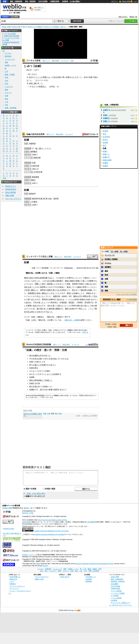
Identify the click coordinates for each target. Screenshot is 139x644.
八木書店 (34, 202)
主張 (35, 387)
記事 (38, 273)
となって (50, 77)
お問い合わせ (65, 577)
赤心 (56, 302)
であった (49, 312)
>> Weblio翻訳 (132, 300)
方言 (6, 105)
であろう (52, 365)
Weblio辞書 (26, 522)
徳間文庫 (37, 158)
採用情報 (89, 581)
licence (46, 566)
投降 (49, 290)
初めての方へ (123, 17)
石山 (96, 296)
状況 (61, 287)
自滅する (45, 365)
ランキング (65, 61)
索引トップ (46, 61)
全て (4, 51)
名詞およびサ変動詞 (35, 27)
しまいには (50, 374)
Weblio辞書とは (15, 577)
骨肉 (36, 380)
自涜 (104, 145)
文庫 (41, 172)
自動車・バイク (11, 65)
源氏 (31, 380)
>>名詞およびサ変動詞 (90, 416)
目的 (37, 278)
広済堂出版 (35, 166)
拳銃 (34, 177)
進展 (51, 390)
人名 (6, 102)
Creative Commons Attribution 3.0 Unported (49, 534)
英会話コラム (11, 186)
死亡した (83, 309)
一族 (47, 284)
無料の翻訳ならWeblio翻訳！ (39, 9)
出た (33, 299)
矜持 (106, 275)
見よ (44, 87)
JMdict (38, 564)
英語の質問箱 (11, 192)
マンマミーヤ (110, 255)
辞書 (5, 1)
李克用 (87, 302)
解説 (58, 273)
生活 (6, 84)
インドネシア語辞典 (118, 593)
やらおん (108, 263)
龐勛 (26, 278)
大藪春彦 (32, 144)
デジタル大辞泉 (33, 61)
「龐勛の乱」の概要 (71, 320)
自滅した (49, 380)
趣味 (6, 90)
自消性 (105, 143)
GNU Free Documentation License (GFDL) (53, 520)
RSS (79, 610)
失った (46, 309)
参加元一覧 (133, 17)
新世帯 (56, 199)
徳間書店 (34, 152)
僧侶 (68, 293)
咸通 (55, 296)
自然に (31, 83)
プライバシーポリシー (17, 586)
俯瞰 (106, 291)
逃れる (89, 284)
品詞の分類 (16, 27)
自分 (31, 77)
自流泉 (105, 131)
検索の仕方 (13, 579)
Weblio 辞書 (126, 1)
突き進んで (55, 359)
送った (48, 356)
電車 (6, 62)
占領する (89, 299)
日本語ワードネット (29, 555)
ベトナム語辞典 (116, 598)
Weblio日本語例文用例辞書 (39, 344)
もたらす (75, 77)
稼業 (37, 177)
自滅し (106, 115)
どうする (51, 293)
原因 (45, 77)
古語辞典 (65, 1)
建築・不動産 (10, 74)
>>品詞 (78, 416)
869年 (65, 296)
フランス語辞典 (116, 591)
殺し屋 (38, 148)
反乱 (31, 278)
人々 (35, 87)
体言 (24, 27)
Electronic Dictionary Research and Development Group (94, 564)
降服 (45, 414)
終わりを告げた (37, 312)
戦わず (75, 290)
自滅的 (32, 390)
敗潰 (60, 414)
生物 (6, 96)
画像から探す (39, 579)
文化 (6, 81)
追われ (29, 302)
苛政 (81, 284)
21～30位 (124, 251)
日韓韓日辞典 (55, 1)
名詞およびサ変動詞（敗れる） (56, 27)
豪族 (72, 281)
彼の (31, 387)
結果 (68, 77)
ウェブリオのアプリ (42, 577)
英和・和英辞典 (30, 1)
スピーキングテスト (13, 199)
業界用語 (8, 56)
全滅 (49, 414)
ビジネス (8, 53)
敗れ (96, 77)
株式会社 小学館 (28, 513)
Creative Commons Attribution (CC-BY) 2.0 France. (51, 531)
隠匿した (38, 284)
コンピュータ (10, 59)
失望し (29, 290)
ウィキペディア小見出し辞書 (39, 257)
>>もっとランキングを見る (127, 294)
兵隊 (53, 281)
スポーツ (8, 93)
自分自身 (57, 77)
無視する (58, 390)
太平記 (52, 87)
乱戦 (72, 309)
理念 (86, 278)
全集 (41, 199)
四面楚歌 (31, 293)
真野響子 (108, 267)
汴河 (35, 302)
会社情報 (89, 579)
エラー (38, 80)
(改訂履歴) (91, 522)
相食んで (42, 380)
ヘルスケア (9, 87)
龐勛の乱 (29, 273)
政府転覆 (44, 278)
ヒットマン (46, 148)
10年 (58, 296)
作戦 (63, 290)
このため (45, 281)
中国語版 (63, 302)
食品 (6, 99)
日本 (35, 359)
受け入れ (56, 290)
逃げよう (61, 306)
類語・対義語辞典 (16, 1)
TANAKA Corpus (8, 529)
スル (34, 74)
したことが (38, 77)
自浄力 (105, 140)
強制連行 (60, 281)
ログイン (115, 1)
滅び (36, 83)
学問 (6, 78)
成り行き (44, 390)
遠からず (38, 365)
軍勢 (85, 296)
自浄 (104, 134)
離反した (35, 290)
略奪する (93, 281)
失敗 (91, 77)
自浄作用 (106, 137)
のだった (37, 281)
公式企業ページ (91, 577)
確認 (106, 287)
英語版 (71, 302)
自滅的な (36, 356)
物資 (67, 281)
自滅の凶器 (107, 160)
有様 (41, 87)
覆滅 (58, 309)
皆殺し (52, 284)
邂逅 (106, 271)
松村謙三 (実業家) (111, 259)
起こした (33, 287)
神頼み (89, 293)
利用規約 (13, 584)
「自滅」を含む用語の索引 (35, 494)
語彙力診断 (10, 195)
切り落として (86, 306)
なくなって (43, 296)
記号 (5, 178)
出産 (50, 199)
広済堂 (36, 172)
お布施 (75, 293)
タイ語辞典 (115, 596)
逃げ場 (39, 309)
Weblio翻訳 (115, 584)
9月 (70, 296)
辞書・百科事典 (11, 108)
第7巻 (45, 199)
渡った (41, 302)
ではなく (51, 278)
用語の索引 (56, 61)
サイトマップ (14, 588)
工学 (6, 71)
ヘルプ (135, 1)
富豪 (77, 281)
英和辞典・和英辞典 (118, 581)
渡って (55, 306)
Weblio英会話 (11, 189)
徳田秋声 (32, 194)
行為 (38, 383)
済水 (49, 306)
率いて (91, 296)
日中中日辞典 (43, 1)
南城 (82, 299)
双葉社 (33, 180)
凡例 (72, 61)
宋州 (77, 299)
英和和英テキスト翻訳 (37, 467)
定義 (106, 279)
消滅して (92, 290)
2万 (80, 296)
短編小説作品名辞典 (35, 134)
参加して (70, 287)
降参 (56, 414)
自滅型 (105, 163)
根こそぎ (86, 281)
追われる (61, 299)
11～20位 (115, 251)
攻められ (37, 306)
